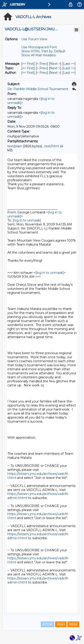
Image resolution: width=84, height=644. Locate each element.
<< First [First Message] (28, 64)
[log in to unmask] (27, 220)
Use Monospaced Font (39, 47)
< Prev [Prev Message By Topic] (42, 68)
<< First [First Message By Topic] (28, 68)
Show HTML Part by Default (43, 51)
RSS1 (61, 624)
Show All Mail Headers (39, 55)
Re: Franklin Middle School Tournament (38, 89)
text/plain (15, 146)
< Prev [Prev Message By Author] (42, 73)
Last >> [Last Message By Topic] (69, 68)
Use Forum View (34, 39)
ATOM (47, 624)
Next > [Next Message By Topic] (55, 68)
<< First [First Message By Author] (28, 73)
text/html (52, 146)
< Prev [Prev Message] (42, 64)
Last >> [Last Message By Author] (69, 73)
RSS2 (73, 624)
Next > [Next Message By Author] (55, 73)
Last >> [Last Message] (69, 64)
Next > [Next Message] (55, 64)
